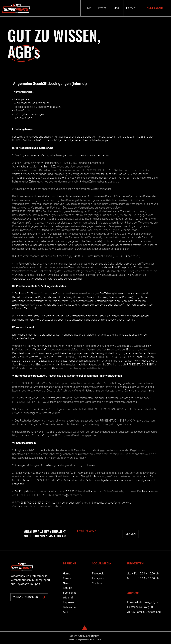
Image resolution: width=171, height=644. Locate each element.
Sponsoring (70, 593)
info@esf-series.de (72, 495)
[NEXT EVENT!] (155, 8)
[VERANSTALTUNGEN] (25, 597)
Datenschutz (70, 607)
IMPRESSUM (74, 640)
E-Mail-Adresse (85, 531)
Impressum (70, 602)
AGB (66, 612)
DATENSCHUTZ (88, 640)
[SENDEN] (131, 534)
